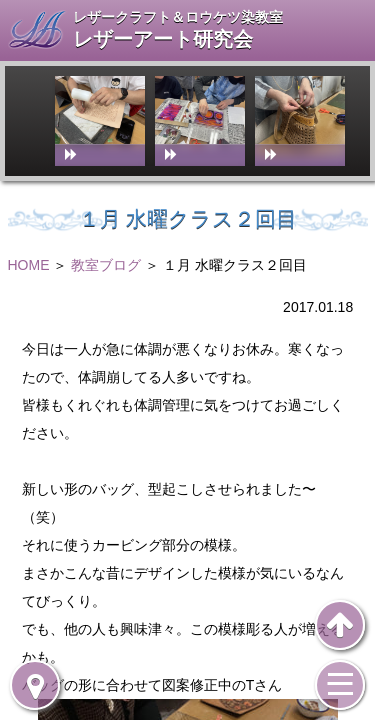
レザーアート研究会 (163, 39)
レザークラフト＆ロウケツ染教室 (178, 17)
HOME (29, 265)
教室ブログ (106, 265)
